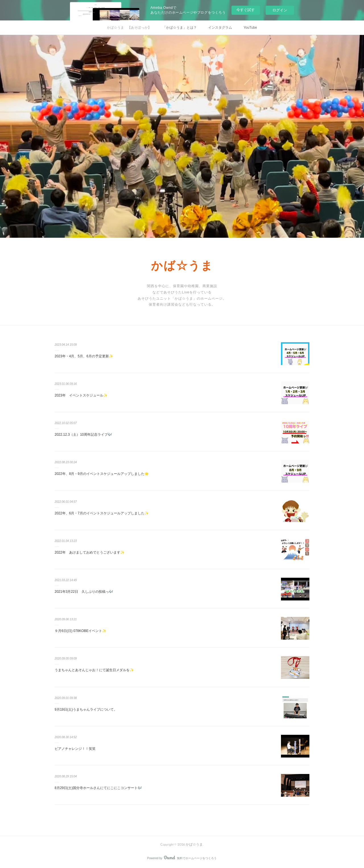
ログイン (280, 10)
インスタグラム (220, 28)
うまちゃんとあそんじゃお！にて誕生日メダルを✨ (94, 670)
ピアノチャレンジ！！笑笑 (75, 749)
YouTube (250, 28)
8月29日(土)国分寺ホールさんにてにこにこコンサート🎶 (98, 788)
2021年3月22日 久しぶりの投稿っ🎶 (84, 592)
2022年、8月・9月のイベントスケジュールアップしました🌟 (102, 474)
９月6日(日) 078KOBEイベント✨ (80, 631)
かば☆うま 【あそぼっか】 (129, 28)
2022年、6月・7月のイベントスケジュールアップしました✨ (102, 513)
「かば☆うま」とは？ (180, 28)
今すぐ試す (246, 10)
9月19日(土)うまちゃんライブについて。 (86, 710)
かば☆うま (182, 267)
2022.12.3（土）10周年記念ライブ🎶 (83, 435)
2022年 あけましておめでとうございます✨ (90, 552)
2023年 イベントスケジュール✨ (81, 395)
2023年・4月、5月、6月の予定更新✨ (84, 356)
